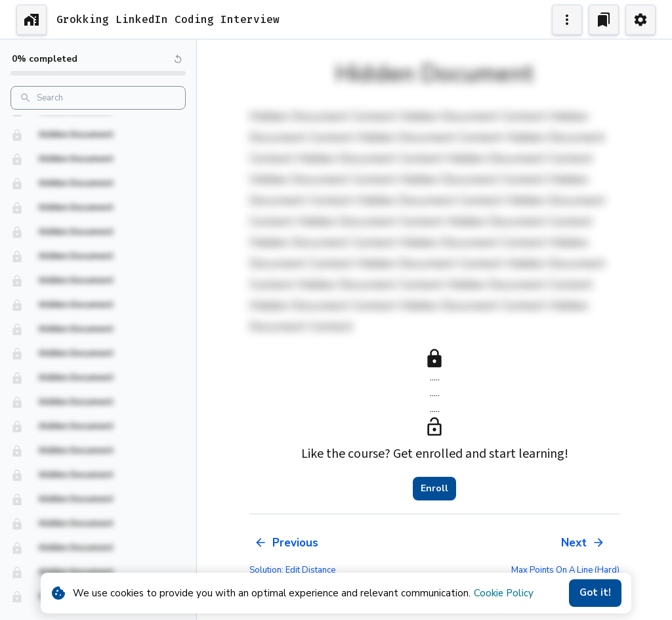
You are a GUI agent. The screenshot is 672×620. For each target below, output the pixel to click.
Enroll (434, 489)
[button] (98, 126)
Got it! (595, 593)
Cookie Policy (504, 593)
